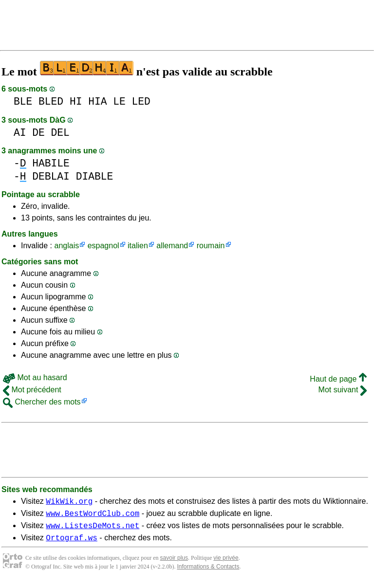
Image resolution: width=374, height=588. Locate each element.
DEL (60, 133)
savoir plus (174, 564)
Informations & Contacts (208, 572)
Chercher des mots (42, 402)
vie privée (226, 564)
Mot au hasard (35, 377)
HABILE (51, 163)
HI (76, 101)
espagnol (103, 246)
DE (38, 133)
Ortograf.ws (72, 543)
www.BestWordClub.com (93, 516)
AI (20, 133)
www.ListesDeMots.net (93, 530)
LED (141, 101)
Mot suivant (343, 390)
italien (138, 246)
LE (119, 101)
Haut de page (338, 379)
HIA (97, 101)
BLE (23, 101)
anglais (66, 246)
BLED (51, 101)
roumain (211, 246)
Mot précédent (32, 390)
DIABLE (95, 176)
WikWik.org (69, 502)
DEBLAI (51, 176)
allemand (172, 246)
